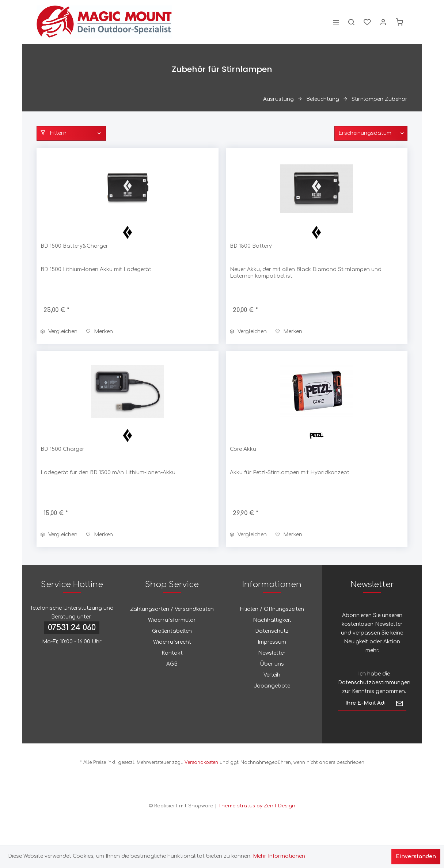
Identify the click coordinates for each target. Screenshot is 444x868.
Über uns (272, 664)
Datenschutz (272, 631)
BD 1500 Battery (251, 246)
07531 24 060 (72, 628)
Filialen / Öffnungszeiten (272, 609)
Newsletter (272, 653)
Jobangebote (272, 686)
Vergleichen (59, 332)
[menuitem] (336, 22)
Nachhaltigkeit (272, 620)
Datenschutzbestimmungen (374, 683)
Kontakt (172, 653)
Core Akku (243, 449)
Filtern (54, 133)
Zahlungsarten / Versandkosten (172, 609)
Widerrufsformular (172, 620)
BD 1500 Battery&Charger (74, 246)
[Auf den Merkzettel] (100, 332)
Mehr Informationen (279, 856)
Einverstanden (416, 856)
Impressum (272, 642)
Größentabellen (172, 631)
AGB (172, 664)
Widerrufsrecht (172, 642)
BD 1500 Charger (62, 449)
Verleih (272, 675)
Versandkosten (201, 762)
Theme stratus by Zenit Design (257, 806)
